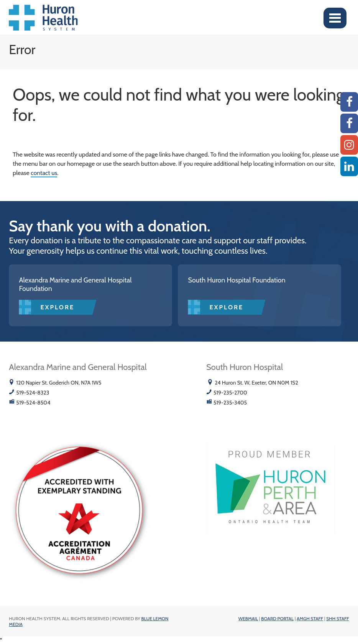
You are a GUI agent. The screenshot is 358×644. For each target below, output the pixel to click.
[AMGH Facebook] (349, 102)
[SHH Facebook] (349, 123)
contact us (44, 173)
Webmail (248, 618)
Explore (57, 307)
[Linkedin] (349, 166)
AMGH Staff (310, 618)
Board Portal (277, 618)
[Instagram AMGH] (349, 145)
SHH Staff (337, 618)
